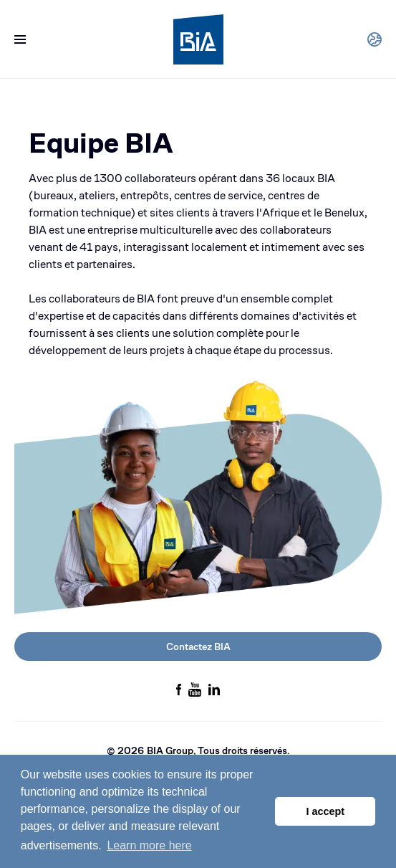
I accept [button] (325, 811)
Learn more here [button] (149, 845)
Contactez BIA (198, 647)
